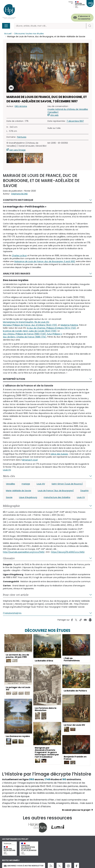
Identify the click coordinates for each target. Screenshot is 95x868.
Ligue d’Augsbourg (28, 497)
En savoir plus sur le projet (76, 810)
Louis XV (7, 470)
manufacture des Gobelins (57, 497)
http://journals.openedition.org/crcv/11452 (24, 552)
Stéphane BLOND (19, 194)
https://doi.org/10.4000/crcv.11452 (68, 552)
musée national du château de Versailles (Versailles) (68, 111)
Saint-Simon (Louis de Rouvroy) (67, 484)
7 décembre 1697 (75, 121)
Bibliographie (11, 506)
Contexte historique (18, 200)
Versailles (10, 484)
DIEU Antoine (21, 106)
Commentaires (12, 613)
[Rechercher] (50, 26)
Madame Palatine (69, 325)
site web (54, 115)
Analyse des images (17, 273)
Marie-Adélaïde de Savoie (19, 491)
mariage (26, 484)
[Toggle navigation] (6, 26)
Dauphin (85, 491)
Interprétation (14, 379)
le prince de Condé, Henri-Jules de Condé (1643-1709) (30, 331)
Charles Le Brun (19, 256)
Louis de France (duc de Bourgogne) (56, 491)
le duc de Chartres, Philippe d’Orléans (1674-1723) (52, 328)
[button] (15, 158)
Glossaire (9, 558)
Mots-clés (9, 476)
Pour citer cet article (16, 595)
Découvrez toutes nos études (29, 34)
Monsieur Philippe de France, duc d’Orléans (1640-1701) (30, 325)
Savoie (9, 497)
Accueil (8, 34)
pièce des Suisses (59, 454)
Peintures (22, 137)
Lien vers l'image (17, 150)
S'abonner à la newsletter (84, 18)
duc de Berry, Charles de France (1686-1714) (25, 337)
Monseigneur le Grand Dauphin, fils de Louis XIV (26, 322)
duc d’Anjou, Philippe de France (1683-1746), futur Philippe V (32, 334)
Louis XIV (41, 484)
